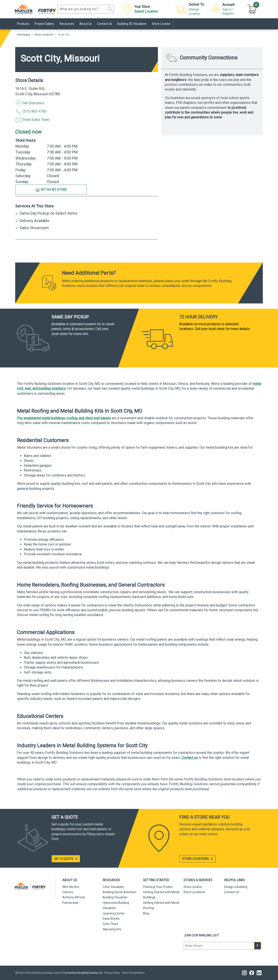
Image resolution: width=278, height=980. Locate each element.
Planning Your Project (158, 887)
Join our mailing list (201, 935)
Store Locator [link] (161, 24)
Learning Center (114, 913)
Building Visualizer (115, 897)
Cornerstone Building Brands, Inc (83, 973)
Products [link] (23, 24)
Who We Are (71, 887)
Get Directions (30, 103)
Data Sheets (111, 919)
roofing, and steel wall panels (89, 418)
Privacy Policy (112, 973)
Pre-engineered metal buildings (41, 418)
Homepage (23, 35)
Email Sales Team (32, 120)
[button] (110, 9)
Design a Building (236, 887)
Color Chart (110, 924)
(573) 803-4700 (31, 112)
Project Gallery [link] (44, 24)
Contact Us (232, 892)
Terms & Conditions (133, 973)
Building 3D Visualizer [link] (132, 24)
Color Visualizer (113, 887)
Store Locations (44, 35)
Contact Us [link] (105, 24)
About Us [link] (86, 24)
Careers (68, 892)
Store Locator (193, 887)
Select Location (146, 11)
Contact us (190, 758)
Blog (146, 913)
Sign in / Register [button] (228, 12)
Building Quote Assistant (120, 892)
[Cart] (252, 9)
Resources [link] (67, 24)
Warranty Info (112, 929)
